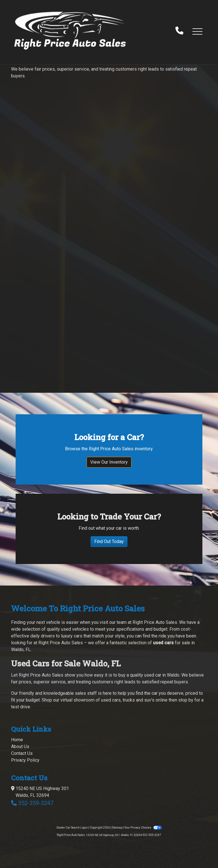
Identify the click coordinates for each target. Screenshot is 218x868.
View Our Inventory (109, 462)
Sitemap (117, 828)
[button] (197, 31)
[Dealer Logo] (70, 31)
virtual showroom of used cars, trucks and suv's (107, 700)
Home (17, 740)
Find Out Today (109, 541)
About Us (20, 746)
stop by (186, 700)
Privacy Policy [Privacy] (25, 760)
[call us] (179, 31)
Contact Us (22, 753)
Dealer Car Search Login (72, 828)
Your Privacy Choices (143, 828)
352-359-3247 (36, 803)
